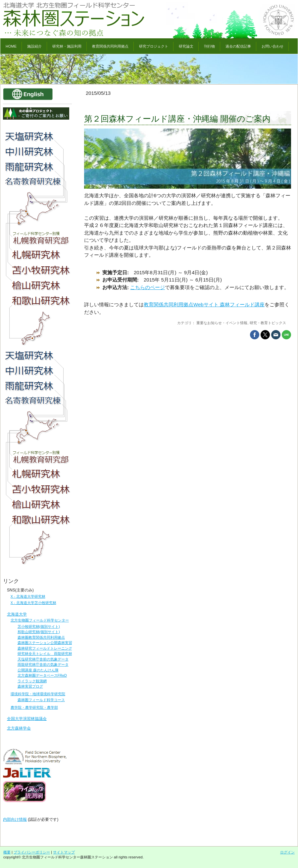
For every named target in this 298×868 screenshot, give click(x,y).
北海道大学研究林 (31, 596)
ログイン (287, 852)
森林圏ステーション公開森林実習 (45, 643)
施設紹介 (34, 46)
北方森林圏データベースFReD (42, 675)
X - (13, 596)
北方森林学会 (19, 728)
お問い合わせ (273, 46)
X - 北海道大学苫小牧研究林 (33, 603)
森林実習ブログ (30, 686)
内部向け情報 (15, 819)
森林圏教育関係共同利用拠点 (41, 637)
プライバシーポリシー (32, 852)
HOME (11, 46)
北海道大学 (17, 614)
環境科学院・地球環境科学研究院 (38, 694)
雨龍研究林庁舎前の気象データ (43, 664)
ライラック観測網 (32, 681)
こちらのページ (148, 287)
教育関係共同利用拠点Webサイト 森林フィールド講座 (204, 304)
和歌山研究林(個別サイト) (39, 632)
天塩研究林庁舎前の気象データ (43, 659)
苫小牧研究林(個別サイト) (39, 626)
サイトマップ (64, 852)
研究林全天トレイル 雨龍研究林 (45, 654)
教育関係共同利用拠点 (110, 46)
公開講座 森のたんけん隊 (38, 670)
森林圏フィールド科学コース (41, 700)
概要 (7, 852)
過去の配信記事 (238, 46)
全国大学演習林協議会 (27, 719)
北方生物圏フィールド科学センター (40, 620)
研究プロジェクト (154, 46)
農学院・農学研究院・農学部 (34, 707)
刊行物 (209, 46)
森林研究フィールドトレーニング (45, 648)
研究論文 (186, 46)
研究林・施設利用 (67, 46)
